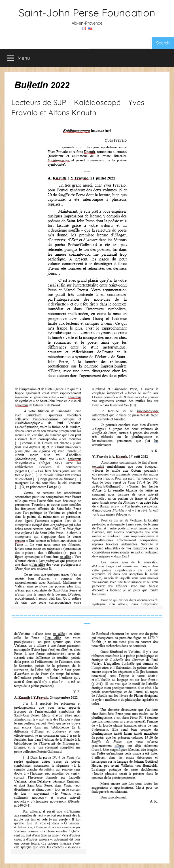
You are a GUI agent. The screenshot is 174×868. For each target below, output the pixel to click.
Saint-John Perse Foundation (87, 13)
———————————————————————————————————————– (87, 733)
